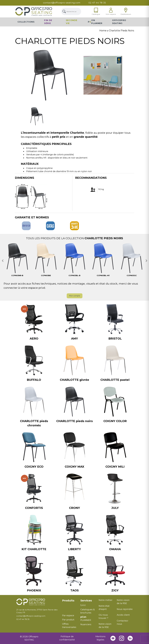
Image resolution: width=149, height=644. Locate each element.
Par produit (68, 620)
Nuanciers (86, 624)
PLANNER (86, 619)
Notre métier (106, 600)
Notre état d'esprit (104, 608)
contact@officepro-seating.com (62, 3)
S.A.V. (83, 605)
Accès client (123, 615)
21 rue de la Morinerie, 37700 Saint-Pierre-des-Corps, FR (37, 611)
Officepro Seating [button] (119, 22)
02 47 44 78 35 (97, 3)
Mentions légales (100, 638)
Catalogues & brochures (88, 611)
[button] (3, 261)
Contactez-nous (123, 622)
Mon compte (75, 296)
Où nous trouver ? (103, 617)
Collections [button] (26, 22)
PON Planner (95, 22)
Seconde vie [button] (72, 22)
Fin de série (48, 22)
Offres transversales (69, 626)
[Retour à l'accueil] (37, 602)
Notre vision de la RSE (105, 626)
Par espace (68, 615)
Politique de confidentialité (67, 638)
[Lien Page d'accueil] (34, 12)
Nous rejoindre (125, 609)
